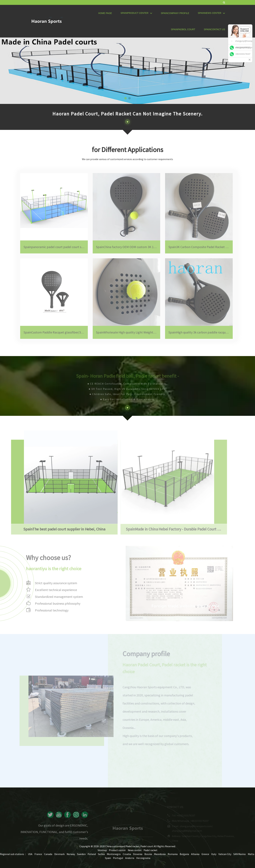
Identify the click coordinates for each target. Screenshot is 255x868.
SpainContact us (214, 29)
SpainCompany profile (175, 13)
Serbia (101, 854)
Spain (108, 858)
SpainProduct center (136, 13)
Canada (48, 854)
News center (135, 850)
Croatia (127, 854)
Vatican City (225, 854)
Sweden (81, 854)
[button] (126, 98)
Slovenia (138, 854)
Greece (205, 854)
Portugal (118, 858)
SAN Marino (240, 854)
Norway (71, 854)
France (38, 854)
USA (30, 854)
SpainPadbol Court (183, 29)
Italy (214, 854)
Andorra (130, 858)
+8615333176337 (243, 48)
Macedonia (160, 854)
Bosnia (148, 854)
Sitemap (102, 850)
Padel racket (151, 850)
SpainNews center (211, 13)
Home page (105, 13)
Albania (195, 854)
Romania (173, 854)
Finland (92, 854)
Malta (251, 854)
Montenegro (114, 854)
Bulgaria (184, 854)
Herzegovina (143, 858)
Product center (117, 850)
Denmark (59, 854)
